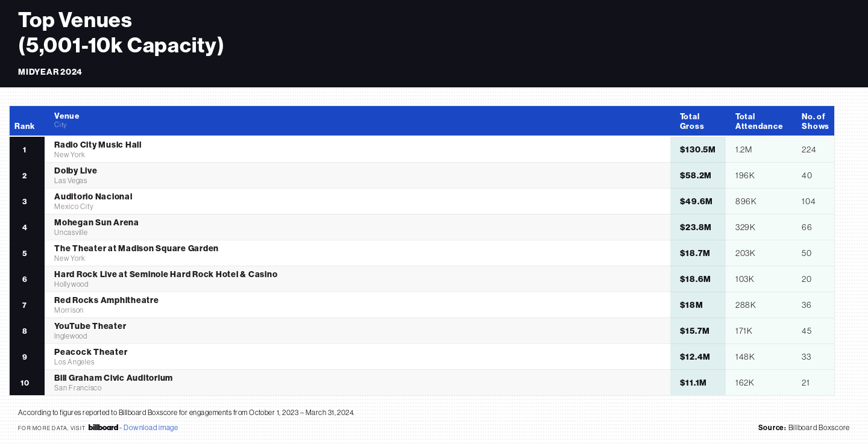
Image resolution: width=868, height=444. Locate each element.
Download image (151, 427)
